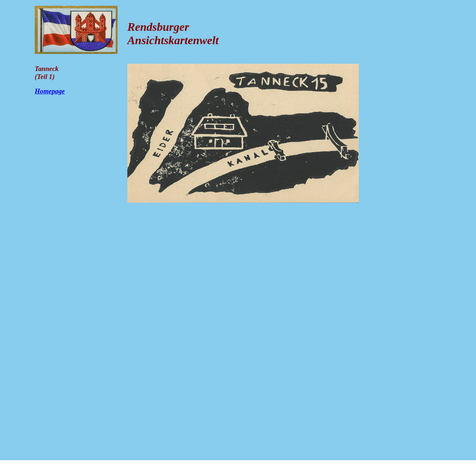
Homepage (50, 91)
